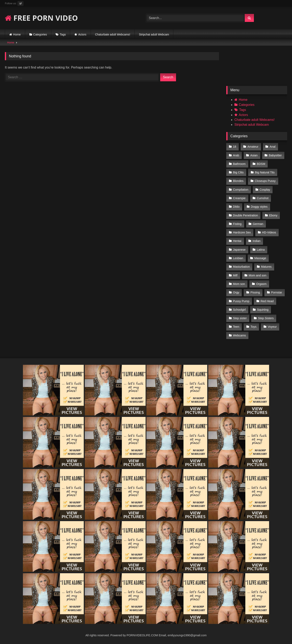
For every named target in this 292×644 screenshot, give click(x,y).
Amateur (253, 147)
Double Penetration (245, 215)
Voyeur (272, 327)
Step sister (240, 318)
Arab (236, 155)
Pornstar (277, 292)
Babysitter (275, 155)
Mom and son (257, 275)
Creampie (239, 198)
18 (235, 147)
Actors (82, 34)
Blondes (238, 181)
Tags (63, 34)
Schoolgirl (239, 310)
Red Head (267, 301)
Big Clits (238, 172)
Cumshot (263, 198)
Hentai (237, 241)
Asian (254, 155)
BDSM (261, 164)
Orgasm (261, 284)
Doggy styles (259, 207)
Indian (257, 241)
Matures (266, 267)
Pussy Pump (241, 301)
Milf (235, 275)
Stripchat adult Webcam (154, 34)
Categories (40, 34)
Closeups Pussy (265, 181)
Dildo (236, 207)
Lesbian (238, 258)
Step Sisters (266, 318)
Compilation (241, 190)
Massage (260, 258)
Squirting (263, 310)
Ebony (273, 215)
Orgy (236, 292)
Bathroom (239, 164)
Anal (273, 147)
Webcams (239, 335)
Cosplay (265, 190)
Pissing (255, 292)
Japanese (239, 250)
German (258, 224)
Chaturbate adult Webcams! (113, 34)
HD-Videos (269, 232)
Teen (236, 327)
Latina (261, 250)
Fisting (237, 224)
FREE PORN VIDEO (41, 18)
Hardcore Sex (242, 232)
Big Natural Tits (265, 172)
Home (17, 34)
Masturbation (241, 267)
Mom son (239, 284)
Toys (253, 327)
